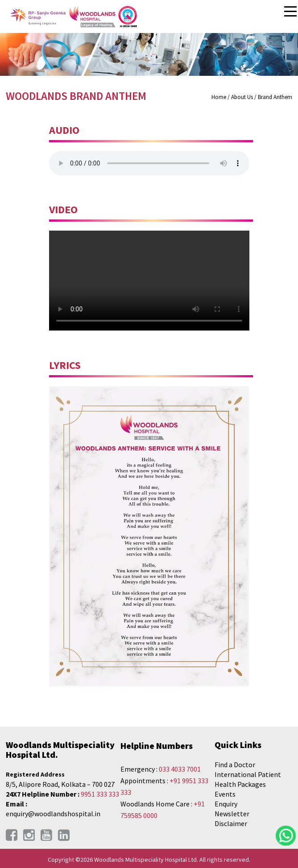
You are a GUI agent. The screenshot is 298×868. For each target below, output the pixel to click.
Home (219, 97)
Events (225, 794)
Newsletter (232, 814)
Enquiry (226, 804)
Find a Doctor (235, 765)
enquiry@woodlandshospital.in (53, 814)
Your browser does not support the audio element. (149, 163)
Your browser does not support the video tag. (149, 281)
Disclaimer (231, 823)
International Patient (248, 774)
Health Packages (240, 784)
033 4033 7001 (180, 769)
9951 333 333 (100, 794)
